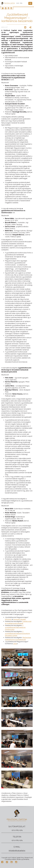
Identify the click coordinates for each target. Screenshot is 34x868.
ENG (21, 3)
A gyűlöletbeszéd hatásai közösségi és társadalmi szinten (17, 634)
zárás (15, 644)
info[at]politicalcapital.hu (17, 851)
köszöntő (8, 619)
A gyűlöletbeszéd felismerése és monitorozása (15, 627)
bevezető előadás (20, 619)
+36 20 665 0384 (17, 830)
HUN (18, 3)
